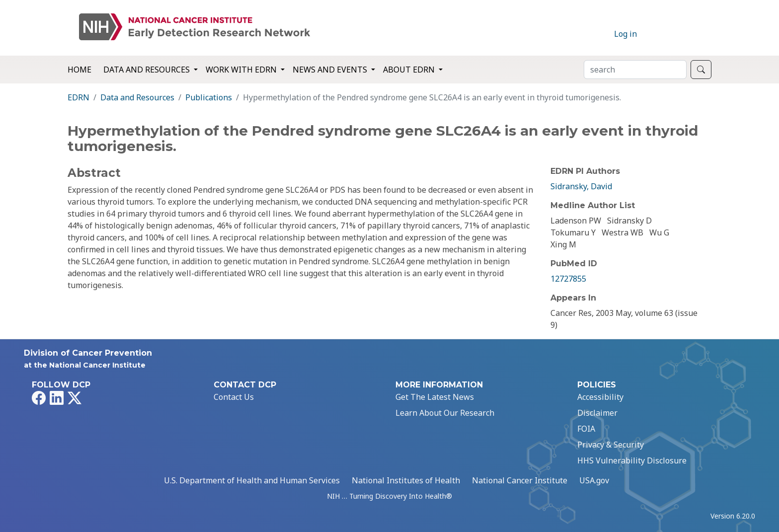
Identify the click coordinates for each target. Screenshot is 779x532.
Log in (625, 34)
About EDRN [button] (410, 70)
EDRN (78, 97)
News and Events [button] (331, 70)
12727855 (568, 279)
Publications (209, 97)
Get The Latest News (435, 397)
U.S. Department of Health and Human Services (252, 480)
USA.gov (594, 480)
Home (79, 70)
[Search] (635, 70)
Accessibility (600, 397)
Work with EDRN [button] (242, 70)
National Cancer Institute (520, 480)
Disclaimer (597, 413)
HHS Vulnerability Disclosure (632, 460)
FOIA (586, 429)
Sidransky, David (581, 186)
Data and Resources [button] (148, 70)
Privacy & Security (611, 445)
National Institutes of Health (406, 480)
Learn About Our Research (445, 413)
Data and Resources (137, 97)
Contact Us (234, 397)
